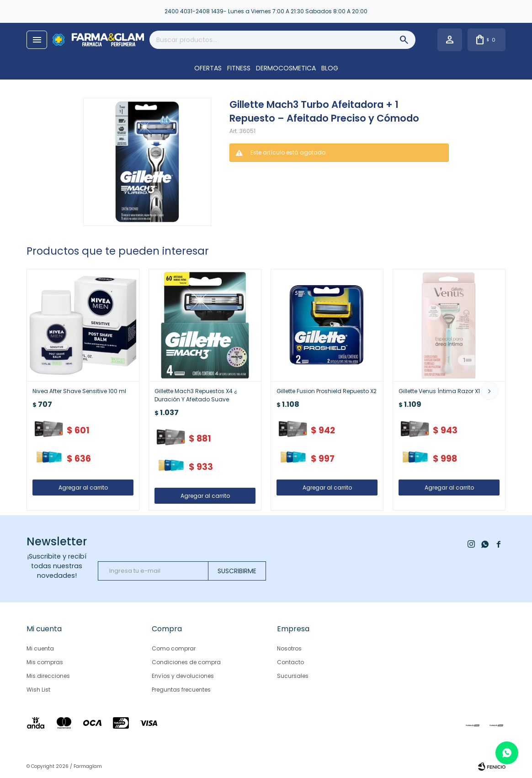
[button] (489, 391)
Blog (330, 68)
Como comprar (174, 648)
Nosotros (289, 648)
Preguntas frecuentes (181, 690)
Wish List (38, 690)
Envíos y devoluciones (183, 676)
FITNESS (239, 68)
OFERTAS (208, 68)
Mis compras (45, 662)
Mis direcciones (48, 676)
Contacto (290, 662)
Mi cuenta (40, 648)
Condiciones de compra (186, 662)
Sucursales (293, 676)
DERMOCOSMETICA (286, 68)
